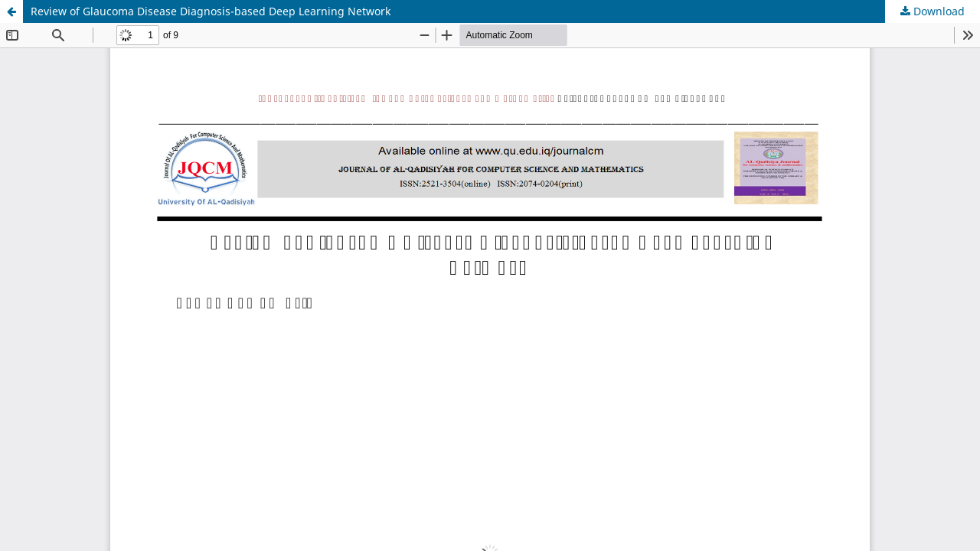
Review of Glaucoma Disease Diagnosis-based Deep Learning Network (211, 11)
